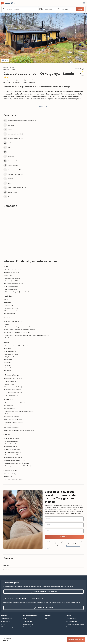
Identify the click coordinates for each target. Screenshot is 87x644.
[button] (48, 9)
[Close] (84, 3)
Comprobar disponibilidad (76, 640)
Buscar (80, 9)
